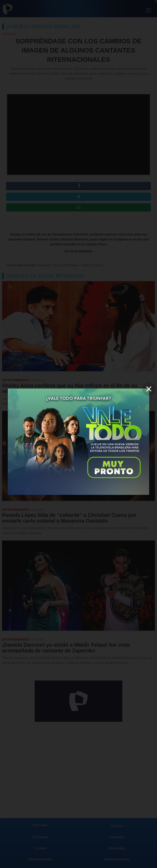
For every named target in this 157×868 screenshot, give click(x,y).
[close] (149, 389)
